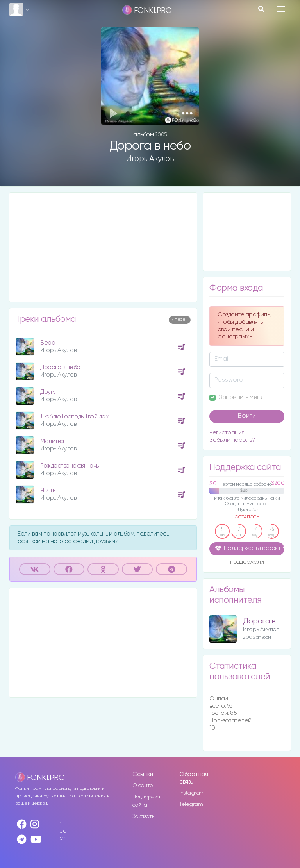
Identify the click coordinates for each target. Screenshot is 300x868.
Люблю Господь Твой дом (75, 417)
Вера (48, 343)
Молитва (52, 441)
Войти (247, 416)
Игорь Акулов (150, 159)
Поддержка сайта (146, 801)
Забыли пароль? (232, 440)
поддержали (247, 563)
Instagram (192, 793)
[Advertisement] (103, 247)
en (63, 838)
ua (63, 831)
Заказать (143, 816)
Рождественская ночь (70, 466)
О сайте (143, 786)
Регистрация (227, 433)
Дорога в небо (60, 367)
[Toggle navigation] (281, 9)
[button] (187, 113)
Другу (48, 392)
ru (62, 824)
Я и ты (48, 490)
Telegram (191, 804)
